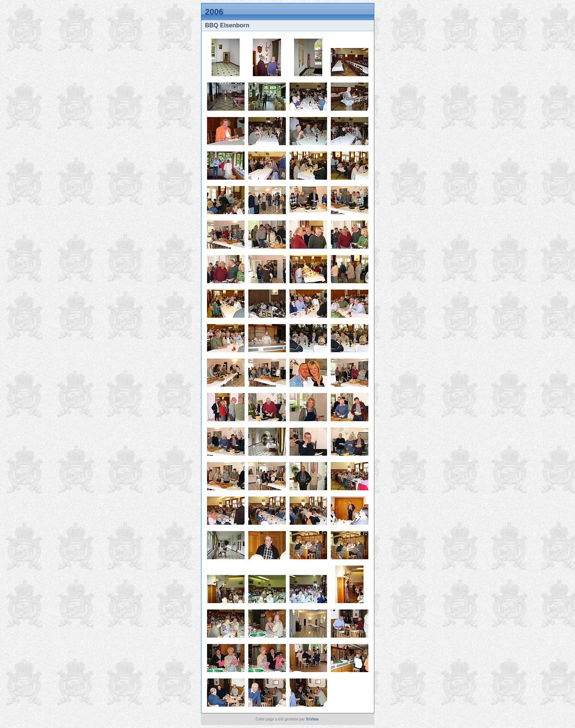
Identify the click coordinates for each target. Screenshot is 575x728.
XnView (312, 719)
